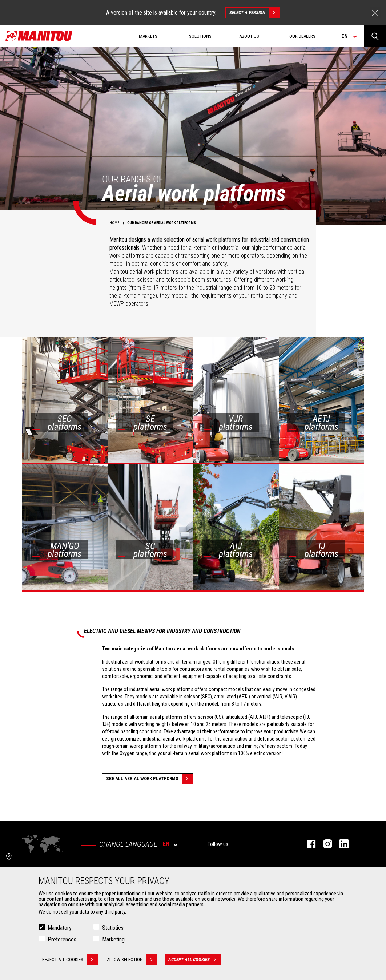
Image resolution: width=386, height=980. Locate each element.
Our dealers (302, 36)
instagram (324, 844)
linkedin (340, 844)
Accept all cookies (194, 960)
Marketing (113, 940)
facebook (308, 844)
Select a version (255, 13)
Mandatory (60, 929)
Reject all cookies (70, 960)
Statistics (113, 929)
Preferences (62, 940)
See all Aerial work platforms (150, 779)
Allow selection (132, 960)
